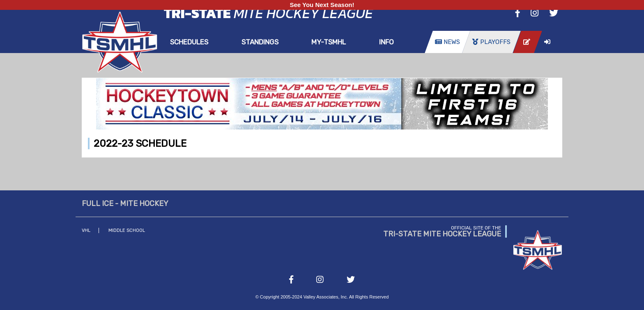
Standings (260, 42)
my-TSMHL (329, 42)
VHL (86, 230)
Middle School (127, 230)
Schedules (189, 42)
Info (386, 42)
